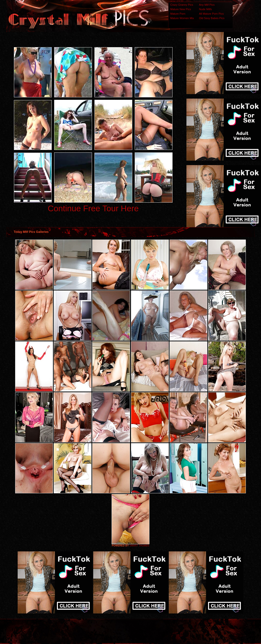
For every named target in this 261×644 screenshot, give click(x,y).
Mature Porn (178, 14)
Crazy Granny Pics (182, 5)
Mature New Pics (181, 9)
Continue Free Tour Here (93, 208)
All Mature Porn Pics (211, 14)
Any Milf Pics (207, 5)
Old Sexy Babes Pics (212, 18)
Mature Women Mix (182, 18)
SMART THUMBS (139, 546)
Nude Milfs (205, 9)
